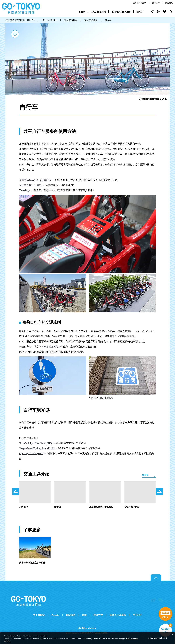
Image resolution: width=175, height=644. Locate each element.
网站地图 (71, 615)
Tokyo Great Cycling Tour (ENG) (37, 448)
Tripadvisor (87, 628)
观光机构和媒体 (139, 3)
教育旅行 (156, 3)
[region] (87, 638)
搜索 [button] (171, 11)
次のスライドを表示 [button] (159, 492)
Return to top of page (156, 578)
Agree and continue (157, 638)
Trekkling (24, 190)
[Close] (173, 634)
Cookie (55, 615)
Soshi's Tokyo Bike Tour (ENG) (36, 443)
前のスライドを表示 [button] (16, 492)
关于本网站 (39, 615)
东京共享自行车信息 (30, 185)
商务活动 (169, 3)
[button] (158, 11)
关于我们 (137, 615)
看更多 (145, 475)
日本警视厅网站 (50, 347)
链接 (84, 615)
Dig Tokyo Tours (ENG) (32, 454)
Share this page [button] (152, 11)
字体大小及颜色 (118, 615)
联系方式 (98, 615)
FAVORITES (165, 11)
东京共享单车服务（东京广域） (36, 180)
